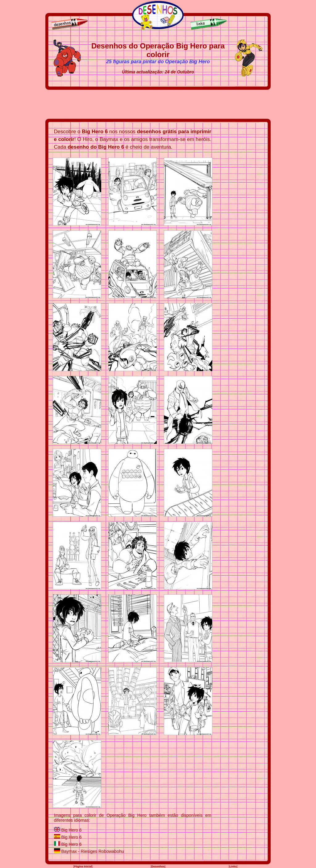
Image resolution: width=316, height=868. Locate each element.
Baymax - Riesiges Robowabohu (92, 851)
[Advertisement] (158, 104)
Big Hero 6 (71, 830)
